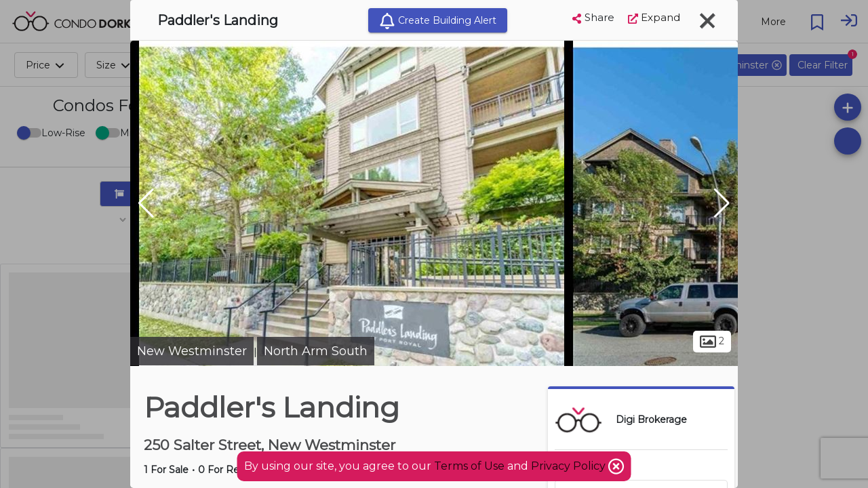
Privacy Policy (570, 466)
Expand (654, 17)
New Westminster (192, 351)
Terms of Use (469, 466)
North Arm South (316, 351)
